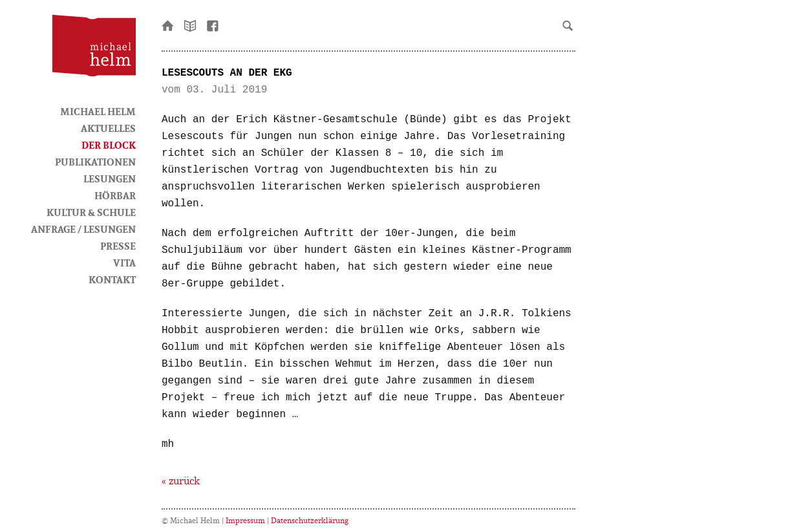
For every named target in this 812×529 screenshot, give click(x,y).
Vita (124, 263)
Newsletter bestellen (191, 25)
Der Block (109, 145)
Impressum (245, 520)
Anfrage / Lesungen (83, 229)
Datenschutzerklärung (310, 520)
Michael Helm (98, 111)
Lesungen (110, 178)
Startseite (168, 25)
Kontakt (112, 279)
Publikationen (95, 162)
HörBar (115, 195)
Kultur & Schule (91, 212)
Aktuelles (108, 128)
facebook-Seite (213, 25)
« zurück (181, 480)
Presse (118, 246)
